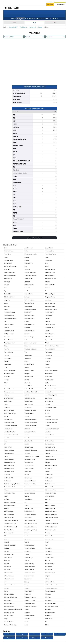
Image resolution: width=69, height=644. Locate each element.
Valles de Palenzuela (9, 579)
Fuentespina (48, 358)
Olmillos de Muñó (49, 441)
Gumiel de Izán (8, 364)
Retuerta (27, 496)
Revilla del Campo (50, 496)
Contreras (27, 334)
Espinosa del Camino (9, 343)
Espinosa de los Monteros (31, 343)
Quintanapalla (8, 481)
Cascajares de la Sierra (51, 309)
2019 (14, 23)
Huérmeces (7, 377)
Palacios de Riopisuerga (31, 450)
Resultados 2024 (30, 19)
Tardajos (27, 542)
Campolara (7, 300)
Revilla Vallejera (29, 499)
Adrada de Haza (29, 248)
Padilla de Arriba (29, 447)
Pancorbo (47, 453)
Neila (5, 441)
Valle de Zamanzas (29, 576)
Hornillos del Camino (9, 374)
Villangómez (48, 600)
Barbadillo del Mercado (30, 276)
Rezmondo (48, 499)
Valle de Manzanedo (30, 567)
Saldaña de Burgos (9, 511)
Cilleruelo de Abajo (50, 328)
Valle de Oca (7, 570)
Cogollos (47, 331)
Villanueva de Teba (9, 606)
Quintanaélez (28, 478)
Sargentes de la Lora (9, 533)
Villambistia (48, 597)
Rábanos (6, 490)
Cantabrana (48, 300)
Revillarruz (7, 499)
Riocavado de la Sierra (10, 502)
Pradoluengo (28, 472)
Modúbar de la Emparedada (52, 429)
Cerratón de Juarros (50, 325)
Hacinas (47, 364)
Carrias (6, 309)
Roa (26, 502)
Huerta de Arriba (29, 377)
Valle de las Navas (50, 564)
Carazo (6, 303)
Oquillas (27, 444)
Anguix (47, 257)
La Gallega (7, 395)
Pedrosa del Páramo (9, 459)
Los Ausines (7, 407)
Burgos (47, 291)
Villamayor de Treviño (30, 597)
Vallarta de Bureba (29, 564)
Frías (26, 352)
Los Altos (47, 404)
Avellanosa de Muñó (50, 269)
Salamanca (60, 634)
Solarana (6, 536)
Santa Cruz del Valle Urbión (11, 521)
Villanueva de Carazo (30, 603)
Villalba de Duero (29, 591)
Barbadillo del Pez (50, 276)
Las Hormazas (49, 398)
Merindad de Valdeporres (10, 426)
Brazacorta (27, 288)
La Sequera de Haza (30, 398)
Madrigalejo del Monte (30, 410)
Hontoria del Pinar (29, 371)
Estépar (47, 343)
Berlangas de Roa (29, 285)
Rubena (26, 505)
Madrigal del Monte (9, 410)
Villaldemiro (28, 594)
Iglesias (47, 383)
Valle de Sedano (49, 570)
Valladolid (34, 638)
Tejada (47, 542)
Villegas (6, 619)
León (34, 634)
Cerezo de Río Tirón (30, 325)
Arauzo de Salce (8, 263)
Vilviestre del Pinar (9, 622)
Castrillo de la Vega (29, 315)
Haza (5, 367)
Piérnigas (47, 462)
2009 (55, 23)
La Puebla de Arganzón (51, 395)
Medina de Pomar (8, 420)
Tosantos (27, 554)
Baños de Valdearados (30, 272)
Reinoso (6, 496)
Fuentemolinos (8, 358)
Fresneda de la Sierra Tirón (52, 346)
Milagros (47, 426)
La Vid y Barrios (49, 401)
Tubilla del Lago (28, 557)
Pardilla (6, 456)
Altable (6, 257)
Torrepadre (27, 551)
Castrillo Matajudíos (29, 318)
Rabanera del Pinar (50, 487)
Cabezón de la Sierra (9, 297)
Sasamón (47, 533)
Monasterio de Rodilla (30, 432)
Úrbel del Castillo (49, 557)
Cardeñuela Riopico (50, 306)
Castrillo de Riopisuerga (10, 318)
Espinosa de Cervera (50, 340)
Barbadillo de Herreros (10, 276)
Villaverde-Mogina (9, 616)
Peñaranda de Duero (9, 462)
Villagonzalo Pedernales (51, 588)
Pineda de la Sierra (9, 466)
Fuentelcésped (28, 355)
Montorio (27, 435)
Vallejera (47, 576)
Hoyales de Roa (49, 374)
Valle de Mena (49, 567)
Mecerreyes (48, 416)
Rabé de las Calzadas (30, 490)
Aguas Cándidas (49, 248)
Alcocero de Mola (49, 251)
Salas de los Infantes (50, 508)
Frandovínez (28, 346)
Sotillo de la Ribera (50, 536)
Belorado (47, 282)
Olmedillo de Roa (29, 441)
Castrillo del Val (49, 315)
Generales (55, 19)
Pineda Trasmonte (29, 466)
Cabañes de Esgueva (50, 294)
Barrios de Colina (29, 279)
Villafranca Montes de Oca (52, 585)
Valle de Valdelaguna (50, 573)
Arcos (46, 263)
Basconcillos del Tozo (50, 279)
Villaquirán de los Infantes (51, 606)
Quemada (27, 475)
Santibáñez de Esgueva (51, 527)
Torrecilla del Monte (30, 548)
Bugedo (6, 291)
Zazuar (26, 625)
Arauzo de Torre (29, 263)
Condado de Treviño (9, 334)
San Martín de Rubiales (51, 515)
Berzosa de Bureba (50, 285)
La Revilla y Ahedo (9, 398)
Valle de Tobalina (8, 573)
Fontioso (6, 346)
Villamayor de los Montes (10, 597)
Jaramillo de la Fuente (51, 386)
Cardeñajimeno (28, 306)
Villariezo (27, 610)
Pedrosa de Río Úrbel (50, 459)
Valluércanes (28, 579)
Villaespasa (27, 585)
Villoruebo (27, 619)
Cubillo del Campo (29, 337)
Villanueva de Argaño (9, 603)
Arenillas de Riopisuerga (10, 266)
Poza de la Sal (49, 469)
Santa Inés (48, 521)
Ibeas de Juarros (49, 380)
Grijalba (26, 361)
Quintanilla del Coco (50, 484)
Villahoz (6, 591)
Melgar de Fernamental (30, 420)
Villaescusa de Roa (50, 582)
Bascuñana (7, 282)
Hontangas (48, 367)
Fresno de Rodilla (8, 352)
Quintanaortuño (49, 478)
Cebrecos (47, 322)
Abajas (6, 248)
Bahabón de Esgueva (9, 272)
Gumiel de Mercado (29, 364)
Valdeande (27, 561)
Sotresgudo (27, 539)
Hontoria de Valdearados (51, 371)
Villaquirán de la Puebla (30, 606)
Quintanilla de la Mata (30, 484)
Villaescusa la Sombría (10, 585)
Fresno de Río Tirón (50, 349)
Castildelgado (28, 312)
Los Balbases (28, 407)
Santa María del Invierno (31, 524)
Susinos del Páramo (50, 539)
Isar (5, 386)
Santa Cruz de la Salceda (51, 518)
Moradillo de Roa (49, 435)
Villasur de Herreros (9, 613)
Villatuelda (27, 613)
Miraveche (27, 429)
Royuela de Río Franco (10, 505)
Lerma (6, 404)
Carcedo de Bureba (29, 303)
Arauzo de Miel (49, 260)
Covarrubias (7, 337)
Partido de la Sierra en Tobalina (32, 456)
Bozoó (6, 288)
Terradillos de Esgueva (10, 545)
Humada (6, 380)
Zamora (47, 638)
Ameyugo (27, 257)
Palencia (47, 634)
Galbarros (7, 361)
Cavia (5, 322)
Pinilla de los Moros (9, 469)
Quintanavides (49, 481)
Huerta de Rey (49, 377)
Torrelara (6, 551)
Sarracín (27, 533)
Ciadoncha (7, 328)
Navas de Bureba (29, 438)
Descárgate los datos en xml (35, 238)
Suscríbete (50, 4)
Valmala (47, 579)
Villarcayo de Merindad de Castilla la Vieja (14, 610)
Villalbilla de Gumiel (9, 594)
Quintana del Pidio (9, 478)
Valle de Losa (7, 567)
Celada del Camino (9, 325)
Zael (46, 622)
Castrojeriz (48, 318)
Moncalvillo (48, 432)
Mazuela (27, 416)
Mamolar (47, 413)
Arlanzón (47, 266)
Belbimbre (27, 282)
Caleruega (27, 297)
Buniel (26, 291)
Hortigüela (27, 374)
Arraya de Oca (8, 269)
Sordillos (27, 536)
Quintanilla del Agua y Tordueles (12, 484)
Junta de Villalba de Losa (51, 389)
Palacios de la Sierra (9, 450)
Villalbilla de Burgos (50, 591)
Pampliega (27, 453)
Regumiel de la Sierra (50, 493)
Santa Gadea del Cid (30, 521)
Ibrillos (6, 383)
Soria (22, 638)
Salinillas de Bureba (30, 511)
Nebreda (47, 438)
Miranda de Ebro (8, 429)
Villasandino (48, 610)
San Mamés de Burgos (30, 515)
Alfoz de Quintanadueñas (31, 254)
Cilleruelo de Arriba (9, 331)
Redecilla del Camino (9, 493)
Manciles (6, 416)
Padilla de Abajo (8, 447)
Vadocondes (7, 561)
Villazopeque (48, 616)
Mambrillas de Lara (29, 413)
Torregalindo (48, 548)
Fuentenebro (28, 358)
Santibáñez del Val (9, 530)
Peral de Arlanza (29, 462)
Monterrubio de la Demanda (11, 435)
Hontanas (27, 367)
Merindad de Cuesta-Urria (52, 420)
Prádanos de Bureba (9, 472)
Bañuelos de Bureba (50, 272)
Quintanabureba (49, 475)
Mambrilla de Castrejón (10, 413)
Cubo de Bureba (49, 337)
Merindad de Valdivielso (30, 426)
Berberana (7, 285)
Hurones (27, 380)
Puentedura (7, 475)
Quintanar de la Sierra (30, 481)
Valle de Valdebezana (30, 573)
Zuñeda (47, 625)
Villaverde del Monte (50, 613)
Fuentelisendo (49, 355)
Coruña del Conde (50, 334)
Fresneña (6, 349)
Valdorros (6, 564)
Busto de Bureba (29, 294)
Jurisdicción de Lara (9, 392)
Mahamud (48, 410)
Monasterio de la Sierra (10, 432)
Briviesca (47, 288)
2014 (34, 23)
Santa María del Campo (10, 524)
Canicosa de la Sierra (30, 300)
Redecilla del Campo (30, 493)
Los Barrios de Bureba (51, 407)
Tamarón (6, 542)
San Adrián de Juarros (51, 511)
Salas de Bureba (29, 508)
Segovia (9, 638)
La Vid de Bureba (29, 401)
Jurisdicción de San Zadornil (32, 392)
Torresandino (48, 551)
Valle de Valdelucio (9, 576)
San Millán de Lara (9, 518)
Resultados (21, 19)
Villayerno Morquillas (30, 616)
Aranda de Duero (8, 260)
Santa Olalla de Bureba (30, 527)
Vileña (6, 582)
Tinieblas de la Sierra (30, 545)
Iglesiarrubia (28, 383)
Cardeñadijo (7, 306)
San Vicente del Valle (50, 530)
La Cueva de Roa (49, 392)
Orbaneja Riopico (49, 444)
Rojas (46, 502)
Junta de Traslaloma (30, 389)
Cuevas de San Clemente (10, 340)
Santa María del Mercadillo (52, 524)
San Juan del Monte (9, 515)
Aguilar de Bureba (9, 251)
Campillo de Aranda (50, 297)
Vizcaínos (27, 622)
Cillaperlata (27, 328)
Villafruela (7, 588)
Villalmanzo (48, 594)
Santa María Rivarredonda (11, 527)
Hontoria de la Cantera (10, 371)
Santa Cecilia (28, 518)
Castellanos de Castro (10, 312)
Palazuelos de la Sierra (51, 450)
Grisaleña (47, 361)
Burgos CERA (7, 294)
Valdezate (47, 561)
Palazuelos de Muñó (9, 453)
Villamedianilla (8, 600)
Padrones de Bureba (50, 447)
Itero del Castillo (29, 386)
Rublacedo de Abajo (50, 505)
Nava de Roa (7, 438)
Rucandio (6, 508)
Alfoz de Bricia (8, 254)
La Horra (27, 395)
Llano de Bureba (29, 404)
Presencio (48, 472)
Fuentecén (7, 355)
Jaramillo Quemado (9, 389)
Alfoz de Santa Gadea (50, 254)
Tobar (46, 545)
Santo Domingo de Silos (31, 530)
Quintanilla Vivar (29, 487)
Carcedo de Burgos (50, 303)
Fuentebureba (49, 352)
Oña (5, 444)
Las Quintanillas (8, 401)
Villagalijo (27, 588)
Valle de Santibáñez (29, 570)
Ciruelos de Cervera (30, 331)
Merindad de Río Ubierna (31, 423)
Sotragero (7, 539)
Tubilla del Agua (8, 557)
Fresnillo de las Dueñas (30, 349)
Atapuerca (27, 269)
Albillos (26, 251)
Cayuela (27, 322)
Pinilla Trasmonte (29, 469)
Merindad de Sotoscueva (51, 423)
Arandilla (27, 260)
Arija (26, 266)
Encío (26, 340)
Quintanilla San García (10, 487)
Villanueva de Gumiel (50, 603)
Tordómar (7, 548)
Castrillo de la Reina (9, 315)
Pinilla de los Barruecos (51, 466)
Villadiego (27, 582)
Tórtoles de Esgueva (9, 554)
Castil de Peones (49, 312)
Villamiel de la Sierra (30, 600)
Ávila (9, 634)
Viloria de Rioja (49, 619)
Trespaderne (48, 554)
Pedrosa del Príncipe (30, 459)
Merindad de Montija (9, 423)
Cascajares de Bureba (30, 309)
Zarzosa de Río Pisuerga (10, 625)
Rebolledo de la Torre (50, 490)
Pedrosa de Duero (50, 456)
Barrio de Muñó (8, 279)
